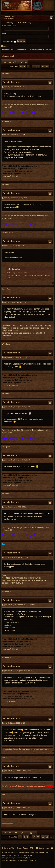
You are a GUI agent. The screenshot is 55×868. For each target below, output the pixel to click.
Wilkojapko (6, 121)
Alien (4, 794)
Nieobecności (8, 56)
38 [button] (38, 67)
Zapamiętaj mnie (9, 42)
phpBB (20, 853)
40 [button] (47, 67)
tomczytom (6, 710)
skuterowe (44, 749)
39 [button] (43, 67)
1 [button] (28, 67)
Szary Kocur (7, 289)
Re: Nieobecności (12, 82)
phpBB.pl (29, 858)
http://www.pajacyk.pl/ (11, 580)
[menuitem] (48, 13)
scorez (5, 758)
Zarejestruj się (23, 23)
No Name (6, 74)
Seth (4, 544)
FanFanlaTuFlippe (27, 855)
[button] (21, 67)
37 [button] (34, 67)
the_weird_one (8, 232)
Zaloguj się (7, 23)
